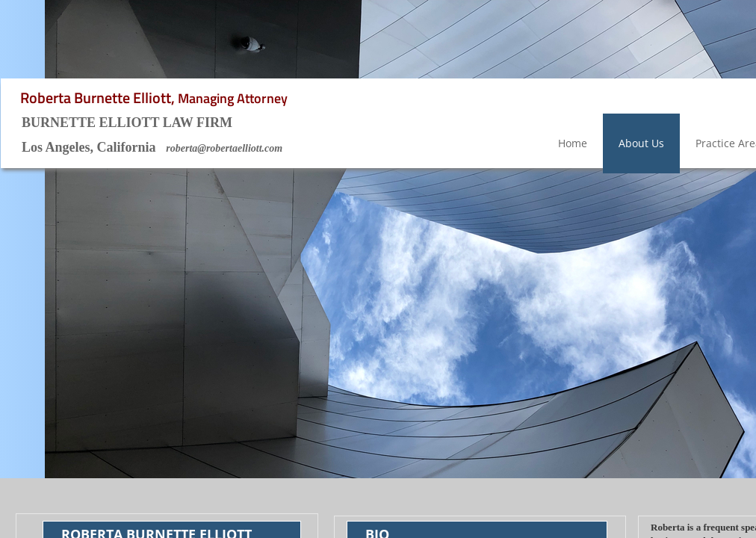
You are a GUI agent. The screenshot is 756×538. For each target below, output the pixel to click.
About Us (641, 143)
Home (573, 143)
